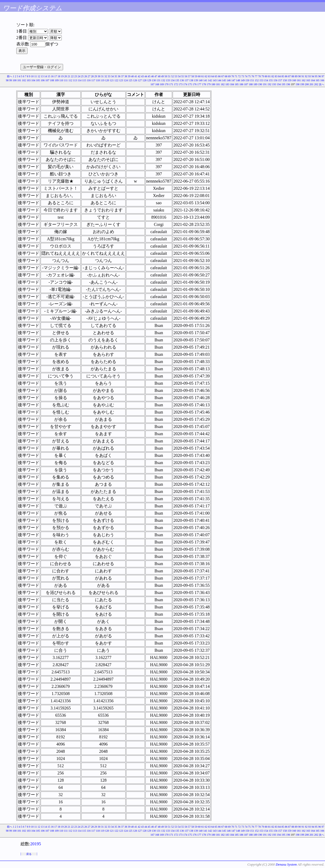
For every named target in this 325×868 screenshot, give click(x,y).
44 (146, 76)
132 (163, 80)
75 (249, 76)
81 (269, 76)
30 (99, 76)
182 (223, 84)
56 (186, 76)
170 (167, 84)
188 (251, 84)
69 (229, 76)
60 (199, 76)
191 (265, 84)
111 (66, 80)
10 (32, 76)
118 (98, 80)
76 (253, 76)
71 (236, 76)
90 (300, 76)
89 (296, 76)
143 (215, 80)
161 (299, 80)
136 (182, 80)
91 (303, 76)
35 (116, 76)
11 (36, 76)
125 (131, 80)
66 (219, 76)
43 (142, 76)
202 (316, 84)
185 (237, 84)
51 (169, 76)
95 (316, 76)
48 (159, 76)
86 (286, 76)
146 (229, 80)
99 (10, 80)
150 (247, 80)
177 (199, 84)
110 (61, 80)
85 (283, 76)
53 (176, 76)
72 (239, 76)
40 (133, 76)
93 (309, 76)
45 (149, 76)
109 (57, 80)
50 (166, 76)
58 (193, 76)
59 (196, 76)
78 (260, 76)
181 (218, 84)
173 (181, 84)
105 (38, 80)
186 (241, 84)
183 (227, 84)
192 (270, 84)
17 (56, 76)
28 (92, 76)
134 (173, 80)
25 (82, 76)
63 (209, 76)
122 (116, 80)
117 (93, 80)
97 (323, 76)
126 (135, 80)
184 (232, 84)
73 (243, 76)
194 (279, 84)
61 (203, 76)
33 (109, 76)
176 (195, 84)
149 (243, 80)
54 (179, 76)
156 (275, 80)
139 (196, 80)
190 (260, 84)
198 (298, 84)
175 (190, 84)
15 (49, 76)
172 (176, 84)
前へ (10, 76)
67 (223, 76)
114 (80, 80)
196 (288, 84)
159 (290, 80)
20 (66, 76)
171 (171, 84)
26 (86, 76)
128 (144, 80)
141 (205, 80)
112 (70, 80)
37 (122, 76)
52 (173, 76)
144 (219, 80)
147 (233, 80)
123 (121, 80)
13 (42, 76)
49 (162, 76)
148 (238, 80)
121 (112, 80)
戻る (29, 854)
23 (76, 76)
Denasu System (286, 864)
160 (294, 80)
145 (224, 80)
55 (183, 76)
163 (308, 80)
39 (129, 76)
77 (256, 76)
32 (106, 76)
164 (313, 80)
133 (168, 80)
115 (84, 80)
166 (322, 80)
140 (201, 80)
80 (266, 76)
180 (213, 84)
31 (102, 76)
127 (140, 80)
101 (19, 80)
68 (226, 76)
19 (62, 76)
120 (107, 80)
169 (162, 84)
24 (79, 76)
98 (7, 80)
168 (157, 84)
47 (156, 76)
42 (139, 76)
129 (149, 80)
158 (285, 80)
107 (47, 80)
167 (152, 84)
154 (266, 80)
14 (46, 76)
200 (307, 84)
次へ (322, 84)
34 (113, 76)
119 (102, 80)
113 (75, 80)
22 (72, 76)
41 (136, 76)
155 (271, 80)
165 (318, 80)
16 (52, 76)
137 (187, 80)
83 (276, 76)
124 (126, 80)
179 (209, 84)
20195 (36, 844)
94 (313, 76)
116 (89, 80)
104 (33, 80)
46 (153, 76)
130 (154, 80)
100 (15, 80)
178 (204, 84)
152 (257, 80)
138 (191, 80)
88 (293, 76)
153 (262, 80)
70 (233, 76)
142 (210, 80)
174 (185, 84)
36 (119, 76)
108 (52, 80)
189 (255, 84)
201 (312, 84)
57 (189, 76)
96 (320, 76)
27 (89, 76)
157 (280, 80)
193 (274, 84)
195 (283, 84)
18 (59, 76)
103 (28, 80)
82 (273, 76)
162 (303, 80)
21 (69, 76)
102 (24, 80)
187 (246, 84)
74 (246, 76)
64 (213, 76)
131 (159, 80)
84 (280, 76)
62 (206, 76)
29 (96, 76)
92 (306, 76)
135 (177, 80)
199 (302, 84)
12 (39, 76)
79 (263, 76)
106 (43, 80)
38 (126, 76)
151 (252, 80)
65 (216, 76)
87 (289, 76)
